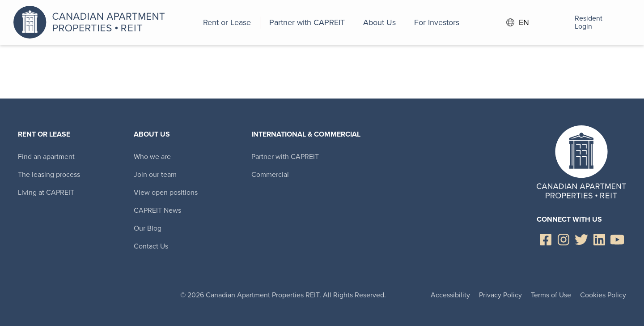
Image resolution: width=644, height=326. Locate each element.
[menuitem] (227, 22)
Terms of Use (551, 295)
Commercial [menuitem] (270, 174)
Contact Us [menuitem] (151, 246)
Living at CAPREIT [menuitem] (46, 192)
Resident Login (576, 22)
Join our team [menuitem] (155, 174)
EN (518, 23)
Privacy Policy (500, 295)
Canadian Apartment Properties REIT (92, 22)
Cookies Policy (603, 295)
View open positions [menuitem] (166, 192)
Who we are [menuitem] (152, 157)
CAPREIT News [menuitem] (157, 210)
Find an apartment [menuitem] (46, 157)
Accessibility (450, 295)
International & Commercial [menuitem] (306, 134)
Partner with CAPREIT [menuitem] (285, 157)
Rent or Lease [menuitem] (44, 134)
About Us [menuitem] (152, 134)
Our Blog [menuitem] (148, 228)
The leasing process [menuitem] (49, 174)
